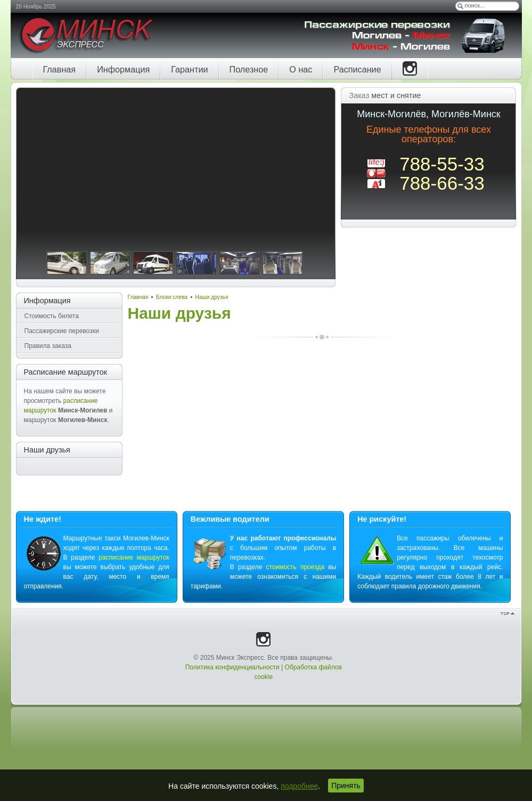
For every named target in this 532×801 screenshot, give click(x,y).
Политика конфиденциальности (232, 667)
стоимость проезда (295, 567)
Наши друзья (212, 297)
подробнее (299, 786)
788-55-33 (442, 164)
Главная (138, 297)
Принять (346, 786)
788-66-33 (442, 183)
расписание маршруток (134, 557)
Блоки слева (172, 297)
